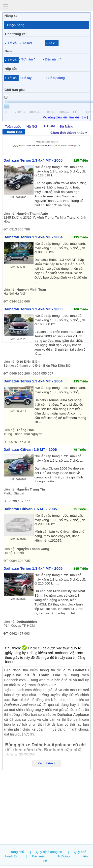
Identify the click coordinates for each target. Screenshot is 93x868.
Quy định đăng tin (49, 852)
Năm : (9, 51)
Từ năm (27, 59)
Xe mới (27, 43)
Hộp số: (11, 69)
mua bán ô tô (57, 680)
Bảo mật (38, 856)
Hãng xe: (12, 16)
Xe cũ (52, 43)
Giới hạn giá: (15, 90)
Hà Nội (32, 126)
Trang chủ (17, 852)
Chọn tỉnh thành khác (69, 132)
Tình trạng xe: (16, 34)
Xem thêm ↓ (47, 763)
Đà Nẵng (67, 126)
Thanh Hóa (14, 132)
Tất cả (12, 43)
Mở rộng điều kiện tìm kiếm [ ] (65, 117)
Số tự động (57, 78)
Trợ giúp (64, 856)
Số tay (27, 78)
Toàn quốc (13, 126)
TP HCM (48, 126)
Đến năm (52, 59)
